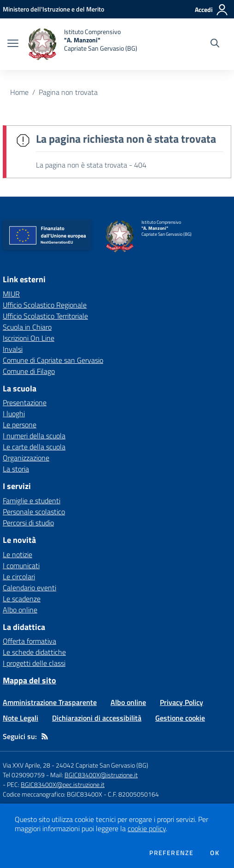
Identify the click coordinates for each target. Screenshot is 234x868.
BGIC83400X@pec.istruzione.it (63, 784)
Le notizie (18, 554)
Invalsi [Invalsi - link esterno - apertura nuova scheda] (13, 349)
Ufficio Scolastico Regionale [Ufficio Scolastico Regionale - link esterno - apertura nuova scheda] (45, 305)
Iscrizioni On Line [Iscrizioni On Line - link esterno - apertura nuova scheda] (29, 338)
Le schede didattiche (34, 652)
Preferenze (171, 853)
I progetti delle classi (34, 663)
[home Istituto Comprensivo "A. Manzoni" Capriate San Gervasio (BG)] (82, 44)
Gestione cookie (180, 718)
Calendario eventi (29, 588)
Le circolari (19, 577)
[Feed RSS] (45, 736)
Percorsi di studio (28, 523)
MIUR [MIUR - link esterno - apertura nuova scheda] (11, 294)
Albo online (20, 610)
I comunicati (21, 565)
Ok (215, 853)
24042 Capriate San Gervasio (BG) (102, 765)
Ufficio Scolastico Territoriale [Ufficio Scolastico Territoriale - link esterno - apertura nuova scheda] (45, 316)
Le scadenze (22, 599)
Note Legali (20, 718)
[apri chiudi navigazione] (13, 44)
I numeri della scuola (34, 436)
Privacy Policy (181, 702)
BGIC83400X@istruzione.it (101, 775)
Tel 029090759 (24, 775)
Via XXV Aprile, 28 (26, 765)
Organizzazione (26, 458)
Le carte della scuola (34, 447)
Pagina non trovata (68, 92)
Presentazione (25, 402)
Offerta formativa (29, 641)
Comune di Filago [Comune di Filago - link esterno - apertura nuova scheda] (29, 371)
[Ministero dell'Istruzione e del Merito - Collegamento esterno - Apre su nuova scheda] (53, 9)
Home (19, 92)
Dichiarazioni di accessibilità (97, 718)
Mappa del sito (29, 680)
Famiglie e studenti (32, 501)
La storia (16, 469)
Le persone (20, 425)
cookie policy (147, 828)
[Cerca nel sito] (215, 44)
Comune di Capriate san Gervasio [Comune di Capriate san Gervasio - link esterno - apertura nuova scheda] (53, 360)
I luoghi (14, 414)
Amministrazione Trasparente (50, 702)
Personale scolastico (34, 512)
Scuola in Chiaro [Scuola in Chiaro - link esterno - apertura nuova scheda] (27, 327)
